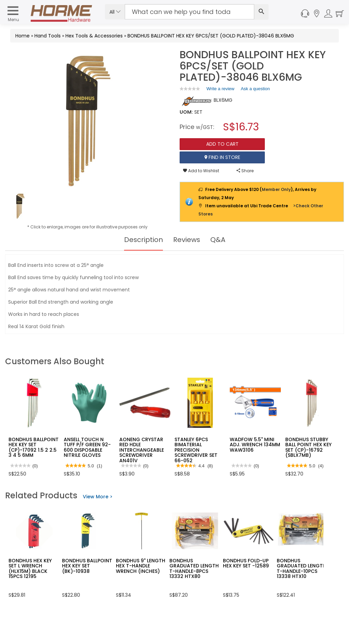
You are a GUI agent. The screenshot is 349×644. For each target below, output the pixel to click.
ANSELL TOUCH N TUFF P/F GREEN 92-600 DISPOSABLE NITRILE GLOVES (87, 447)
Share (245, 171)
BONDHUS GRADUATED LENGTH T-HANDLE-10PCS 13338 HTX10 (301, 568)
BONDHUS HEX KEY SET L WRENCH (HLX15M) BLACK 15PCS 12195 (30, 568)
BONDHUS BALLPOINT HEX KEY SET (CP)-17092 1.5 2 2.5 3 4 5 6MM (34, 447)
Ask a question (255, 89)
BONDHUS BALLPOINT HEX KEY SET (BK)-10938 (87, 566)
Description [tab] (143, 240)
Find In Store (222, 157)
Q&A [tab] (218, 240)
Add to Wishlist (201, 171)
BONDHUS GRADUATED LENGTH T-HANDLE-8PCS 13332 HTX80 (194, 568)
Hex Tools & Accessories (94, 36)
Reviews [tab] (187, 240)
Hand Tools (48, 36)
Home (22, 36)
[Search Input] (189, 12)
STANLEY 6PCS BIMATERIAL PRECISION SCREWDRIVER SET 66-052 (196, 450)
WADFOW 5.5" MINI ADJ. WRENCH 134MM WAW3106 (255, 445)
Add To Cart (222, 144)
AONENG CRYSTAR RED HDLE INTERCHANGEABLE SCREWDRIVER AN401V (142, 450)
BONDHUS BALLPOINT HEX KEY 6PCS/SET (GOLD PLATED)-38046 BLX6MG (211, 36)
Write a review (221, 90)
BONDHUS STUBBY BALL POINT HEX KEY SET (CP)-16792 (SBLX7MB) (308, 447)
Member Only (276, 189)
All (115, 12)
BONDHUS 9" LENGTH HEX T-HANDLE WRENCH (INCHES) (141, 566)
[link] (190, 89)
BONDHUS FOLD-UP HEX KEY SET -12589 (246, 563)
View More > (98, 497)
